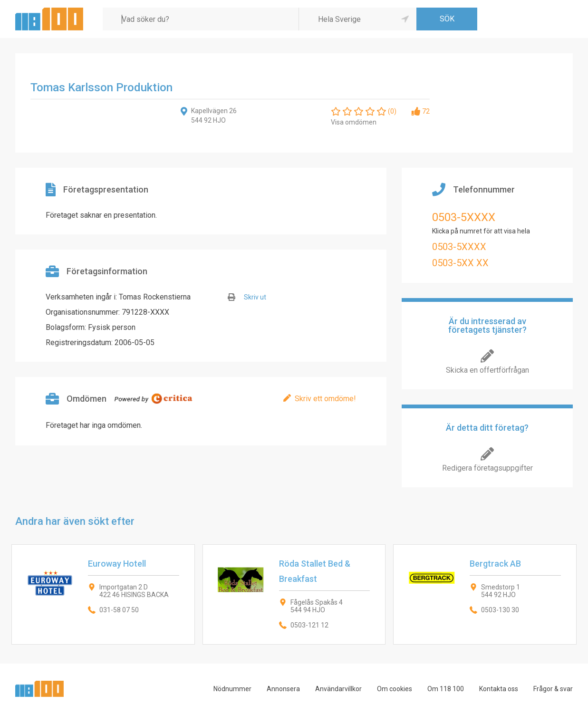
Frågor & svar (553, 689)
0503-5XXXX (464, 217)
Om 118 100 (446, 689)
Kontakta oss (499, 689)
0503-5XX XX (460, 263)
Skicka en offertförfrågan (487, 370)
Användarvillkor (338, 689)
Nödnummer (232, 689)
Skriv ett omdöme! (325, 399)
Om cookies (395, 689)
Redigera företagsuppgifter (487, 468)
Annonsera (283, 689)
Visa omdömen (354, 122)
